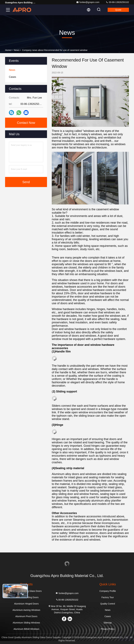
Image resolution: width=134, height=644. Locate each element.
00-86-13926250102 (117, 2)
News (17, 50)
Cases (108, 616)
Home (8, 50)
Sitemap (108, 623)
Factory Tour (108, 597)
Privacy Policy (108, 629)
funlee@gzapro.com (88, 2)
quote (118, 10)
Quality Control (108, 604)
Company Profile (108, 591)
